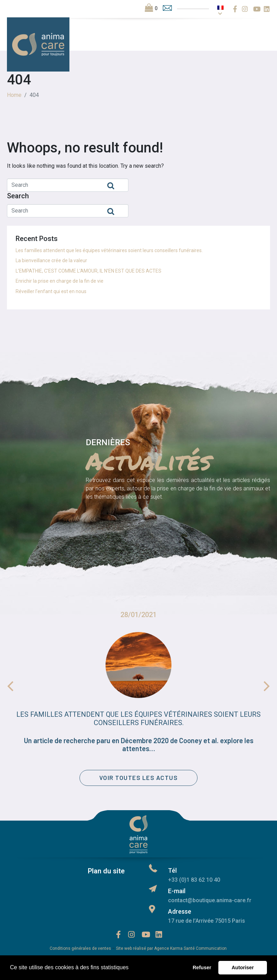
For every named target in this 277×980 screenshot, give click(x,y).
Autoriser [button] (243, 967)
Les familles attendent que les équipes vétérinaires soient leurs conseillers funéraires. (109, 250)
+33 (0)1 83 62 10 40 (194, 881)
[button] (131, 968)
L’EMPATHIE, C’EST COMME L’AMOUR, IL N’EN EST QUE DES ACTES (89, 271)
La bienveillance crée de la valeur (51, 260)
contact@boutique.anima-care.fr (210, 902)
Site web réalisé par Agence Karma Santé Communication (172, 950)
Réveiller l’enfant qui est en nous (51, 291)
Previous (10, 686)
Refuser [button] (202, 967)
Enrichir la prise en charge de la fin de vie (60, 281)
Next (267, 686)
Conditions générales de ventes (80, 950)
